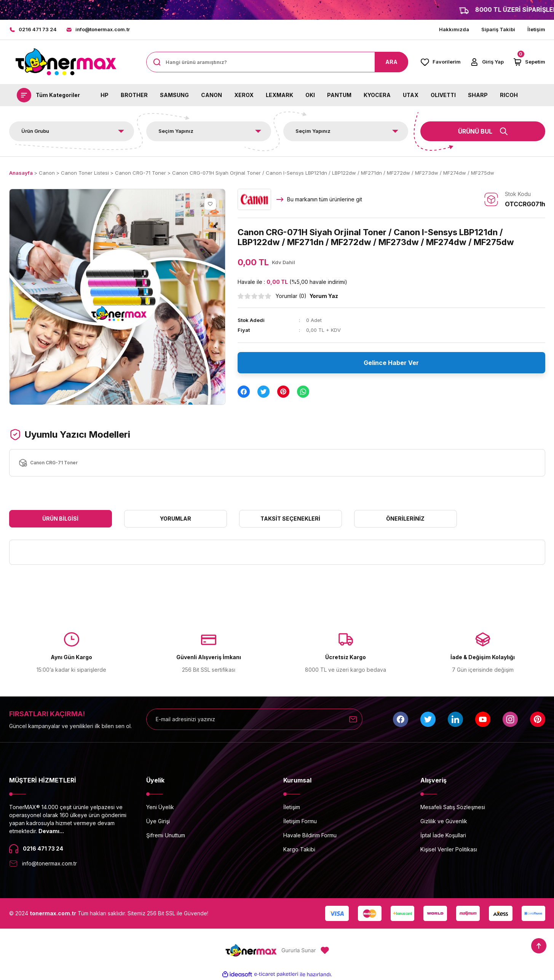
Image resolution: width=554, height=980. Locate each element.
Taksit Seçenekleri (290, 519)
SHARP (478, 95)
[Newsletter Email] (254, 719)
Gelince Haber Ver (391, 363)
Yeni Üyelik (160, 807)
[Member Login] (487, 62)
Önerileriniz (405, 519)
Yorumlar (176, 519)
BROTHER (134, 95)
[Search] (277, 62)
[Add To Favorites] (210, 204)
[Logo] (65, 62)
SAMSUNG (174, 95)
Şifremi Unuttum (166, 835)
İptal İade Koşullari (443, 835)
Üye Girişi (158, 821)
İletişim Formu (300, 821)
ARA (391, 62)
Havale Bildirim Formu (310, 835)
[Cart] (529, 62)
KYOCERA (377, 95)
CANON (212, 95)
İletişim (536, 29)
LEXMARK (279, 95)
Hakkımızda (454, 29)
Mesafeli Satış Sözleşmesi (453, 807)
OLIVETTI (443, 95)
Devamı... (51, 831)
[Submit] (353, 719)
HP (105, 95)
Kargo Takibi (299, 849)
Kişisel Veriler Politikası (449, 849)
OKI (310, 95)
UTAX (411, 95)
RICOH (509, 95)
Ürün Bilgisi (60, 519)
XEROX (244, 95)
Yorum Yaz (324, 296)
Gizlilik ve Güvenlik (444, 821)
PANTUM (339, 95)
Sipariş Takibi (498, 29)
